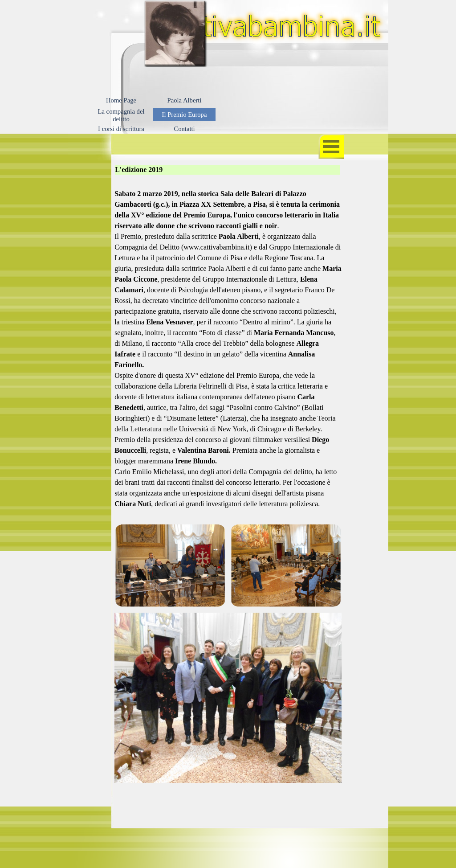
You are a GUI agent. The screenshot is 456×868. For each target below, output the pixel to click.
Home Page (121, 100)
